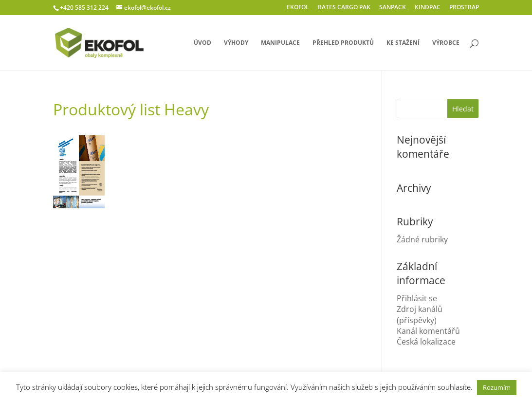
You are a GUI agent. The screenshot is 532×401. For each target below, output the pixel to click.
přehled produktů (343, 43)
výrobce (446, 43)
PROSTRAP (464, 8)
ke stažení (403, 43)
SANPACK (393, 8)
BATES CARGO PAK (344, 8)
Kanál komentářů (428, 331)
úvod (202, 43)
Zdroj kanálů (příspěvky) (420, 314)
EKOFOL (298, 8)
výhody (236, 43)
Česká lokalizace (426, 342)
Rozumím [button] (497, 387)
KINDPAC (428, 8)
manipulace (280, 43)
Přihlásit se (417, 298)
